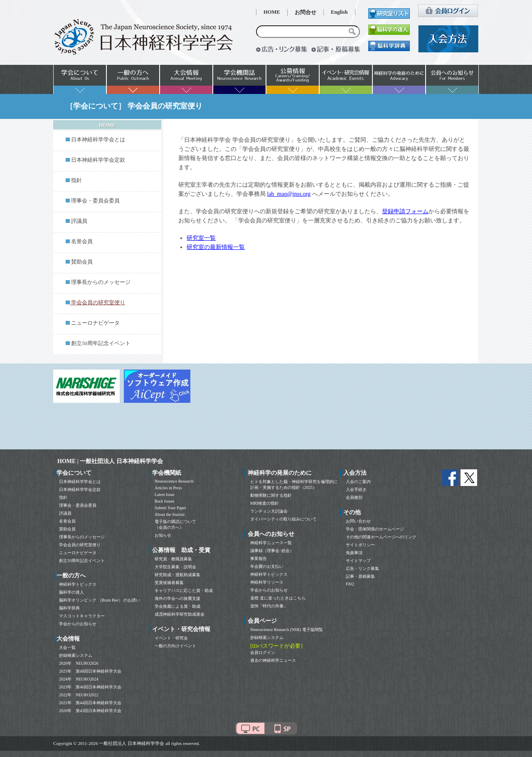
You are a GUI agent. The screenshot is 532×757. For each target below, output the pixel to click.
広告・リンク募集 (362, 568)
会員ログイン (263, 652)
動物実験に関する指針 (271, 495)
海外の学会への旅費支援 (177, 598)
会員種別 (354, 497)
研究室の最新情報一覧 (216, 247)
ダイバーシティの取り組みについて (283, 519)
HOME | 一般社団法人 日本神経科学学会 (110, 461)
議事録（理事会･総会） (272, 551)
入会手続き (356, 489)
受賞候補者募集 (169, 583)
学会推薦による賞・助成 (177, 606)
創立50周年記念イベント (101, 343)
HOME (272, 12)
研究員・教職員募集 (173, 559)
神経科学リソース (267, 582)
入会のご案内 (358, 482)
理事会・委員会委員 (95, 201)
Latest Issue (165, 494)
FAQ (350, 584)
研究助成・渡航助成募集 (177, 575)
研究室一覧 (201, 238)
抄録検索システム (76, 655)
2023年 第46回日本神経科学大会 (90, 687)
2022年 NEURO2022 (79, 695)
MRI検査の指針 (265, 503)
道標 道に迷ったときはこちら (278, 598)
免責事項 (354, 553)
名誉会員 (82, 242)
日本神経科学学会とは (98, 140)
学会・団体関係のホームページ (375, 529)
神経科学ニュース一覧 (271, 543)
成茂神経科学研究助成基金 (180, 614)
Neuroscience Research (174, 481)
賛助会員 (82, 262)
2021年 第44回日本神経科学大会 (90, 703)
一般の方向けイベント (175, 646)
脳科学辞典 (69, 608)
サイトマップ (358, 561)
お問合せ (305, 12)
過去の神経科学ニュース (273, 660)
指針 (76, 180)
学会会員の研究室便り (80, 545)
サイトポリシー (360, 545)
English (339, 12)
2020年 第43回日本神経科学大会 (90, 711)
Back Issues (165, 501)
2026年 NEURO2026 (79, 663)
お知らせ (163, 535)
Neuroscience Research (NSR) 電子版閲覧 (287, 630)
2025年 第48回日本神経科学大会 (90, 671)
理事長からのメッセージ (101, 282)
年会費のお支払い (267, 566)
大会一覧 (67, 647)
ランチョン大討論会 (269, 511)
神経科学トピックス (78, 584)
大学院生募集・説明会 (175, 567)
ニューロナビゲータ (95, 323)
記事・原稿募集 (360, 576)
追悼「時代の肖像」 (269, 606)
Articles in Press (168, 488)
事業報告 (259, 559)
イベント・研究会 (171, 638)
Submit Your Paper (170, 508)
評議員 (79, 221)
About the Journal (170, 514)
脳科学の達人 (71, 592)
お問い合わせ (358, 521)
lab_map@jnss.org (289, 194)
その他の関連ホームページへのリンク (381, 537)
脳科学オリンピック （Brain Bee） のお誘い (100, 600)
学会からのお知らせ (78, 624)
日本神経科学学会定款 (98, 160)
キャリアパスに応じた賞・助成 (184, 591)
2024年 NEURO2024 (79, 679)
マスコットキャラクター (82, 616)
